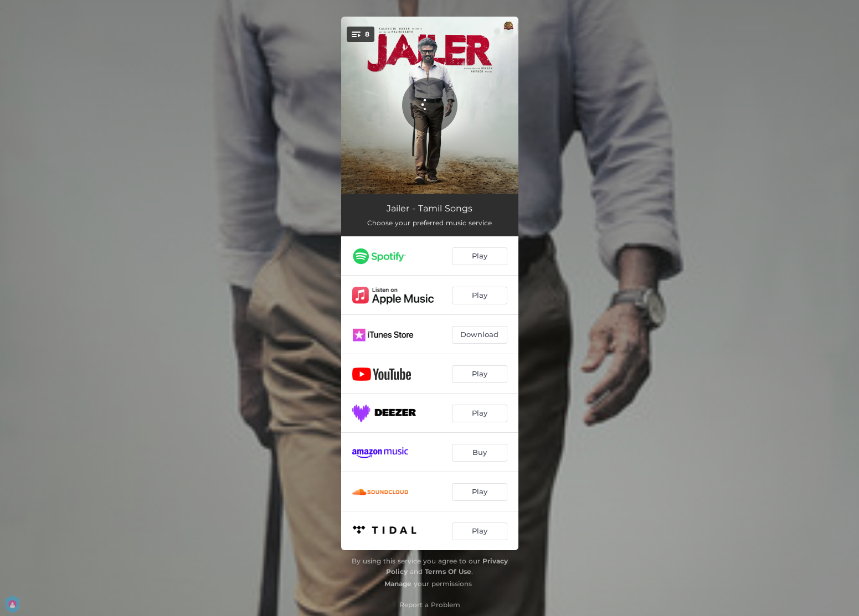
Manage (398, 584)
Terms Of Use (448, 571)
